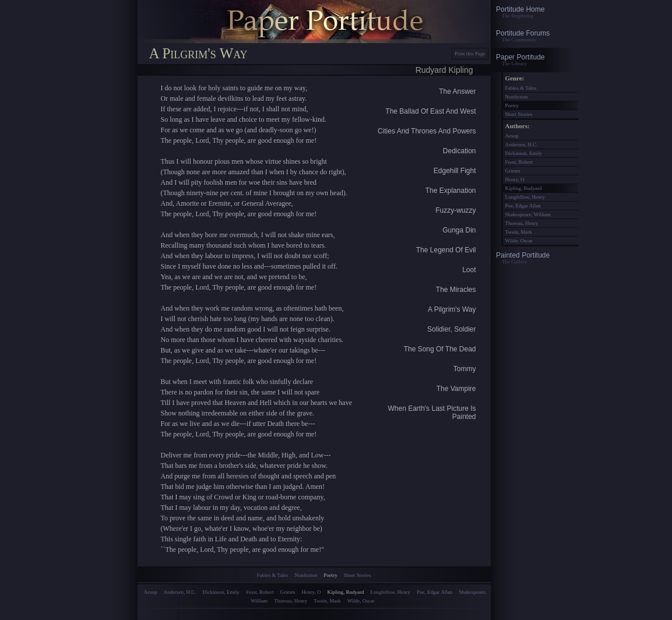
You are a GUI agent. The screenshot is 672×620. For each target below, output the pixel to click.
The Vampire (456, 389)
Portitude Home (534, 12)
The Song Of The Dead (440, 349)
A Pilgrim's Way (452, 309)
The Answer (457, 91)
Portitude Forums (534, 36)
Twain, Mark (327, 601)
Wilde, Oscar (361, 601)
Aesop (151, 592)
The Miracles (456, 290)
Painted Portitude (534, 258)
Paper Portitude (534, 60)
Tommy (465, 369)
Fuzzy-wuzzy (455, 210)
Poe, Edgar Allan (434, 592)
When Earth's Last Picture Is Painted (432, 413)
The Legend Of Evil (446, 250)
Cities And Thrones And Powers (427, 131)
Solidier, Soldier (451, 329)
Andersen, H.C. (180, 592)
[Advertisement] (314, 613)
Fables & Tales (273, 575)
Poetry (330, 575)
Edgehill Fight (455, 171)
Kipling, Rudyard (346, 592)
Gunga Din (459, 230)
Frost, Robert (260, 592)
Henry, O (312, 592)
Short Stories (358, 575)
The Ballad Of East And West (430, 111)
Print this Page (470, 54)
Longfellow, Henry (390, 592)
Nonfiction (306, 575)
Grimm (288, 592)
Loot (469, 270)
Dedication (460, 151)
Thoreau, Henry (291, 601)
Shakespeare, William (528, 214)
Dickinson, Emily (221, 592)
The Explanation (451, 191)
